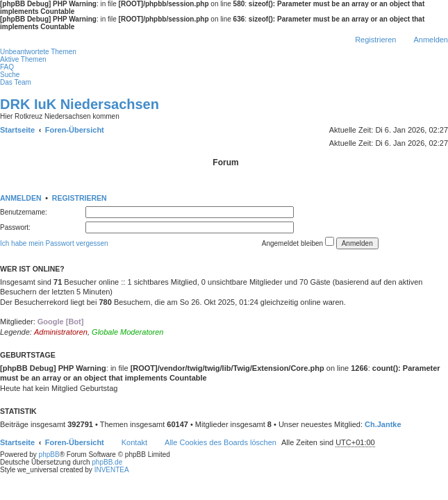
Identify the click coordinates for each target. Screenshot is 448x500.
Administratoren (61, 332)
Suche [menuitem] (10, 75)
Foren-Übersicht (75, 442)
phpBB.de (107, 462)
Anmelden (21, 198)
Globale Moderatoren (127, 332)
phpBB (49, 455)
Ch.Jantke (383, 424)
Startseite (17, 442)
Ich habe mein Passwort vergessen (54, 243)
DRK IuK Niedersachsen (80, 104)
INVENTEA (112, 470)
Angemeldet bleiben (298, 242)
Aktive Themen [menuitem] (23, 59)
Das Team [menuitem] (16, 82)
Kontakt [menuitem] (134, 442)
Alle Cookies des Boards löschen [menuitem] (221, 442)
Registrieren (80, 198)
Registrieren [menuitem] (375, 40)
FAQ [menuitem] (7, 67)
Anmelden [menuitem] (431, 40)
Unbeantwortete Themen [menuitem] (38, 52)
